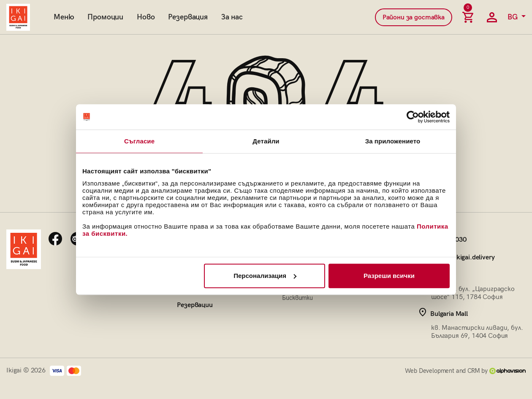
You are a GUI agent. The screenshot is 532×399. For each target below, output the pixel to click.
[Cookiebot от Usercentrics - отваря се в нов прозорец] (413, 117)
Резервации (195, 305)
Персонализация (265, 276)
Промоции (105, 17)
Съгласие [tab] (139, 141)
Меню (64, 17)
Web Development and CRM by (465, 371)
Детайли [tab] (266, 141)
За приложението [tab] (393, 141)
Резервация (188, 17)
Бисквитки (297, 298)
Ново (146, 17)
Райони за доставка (414, 18)
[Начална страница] (18, 17)
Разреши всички (389, 276)
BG (514, 17)
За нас (232, 17)
